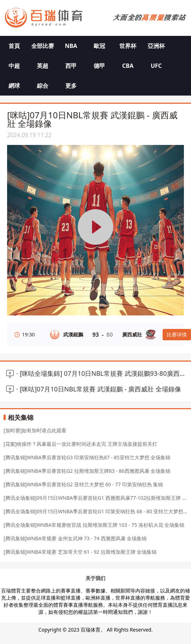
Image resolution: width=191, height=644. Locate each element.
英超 (43, 66)
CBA (128, 66)
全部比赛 (43, 46)
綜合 (43, 86)
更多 (71, 86)
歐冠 (99, 46)
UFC (156, 66)
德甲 (99, 66)
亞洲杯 (156, 46)
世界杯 (128, 46)
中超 (14, 66)
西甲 (71, 66)
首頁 (14, 46)
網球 (14, 86)
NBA (71, 46)
